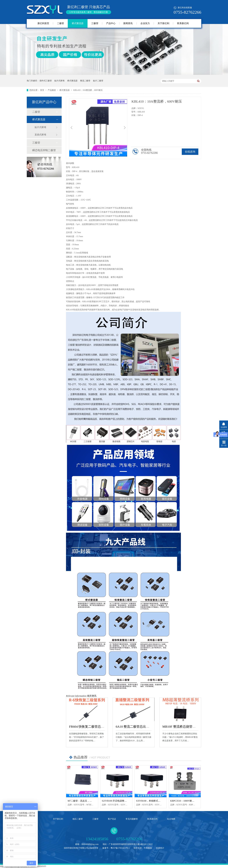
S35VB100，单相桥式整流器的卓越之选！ (158, 801)
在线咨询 (190, 152)
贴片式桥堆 (59, 81)
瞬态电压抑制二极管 (44, 150)
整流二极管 (85, 81)
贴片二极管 (98, 81)
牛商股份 (148, 848)
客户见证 (112, 819)
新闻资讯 (128, 23)
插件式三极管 (46, 81)
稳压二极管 (78, 819)
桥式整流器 (78, 23)
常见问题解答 (132, 819)
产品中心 (111, 23)
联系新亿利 (183, 23)
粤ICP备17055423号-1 (120, 848)
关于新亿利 (163, 23)
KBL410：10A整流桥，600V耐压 (88, 90)
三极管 (95, 23)
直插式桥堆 (40, 135)
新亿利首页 (43, 23)
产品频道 (52, 90)
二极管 (60, 23)
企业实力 (145, 23)
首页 (42, 90)
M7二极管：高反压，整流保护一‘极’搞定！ (90, 801)
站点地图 (171, 819)
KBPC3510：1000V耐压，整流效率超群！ (192, 801)
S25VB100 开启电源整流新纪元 (118, 801)
